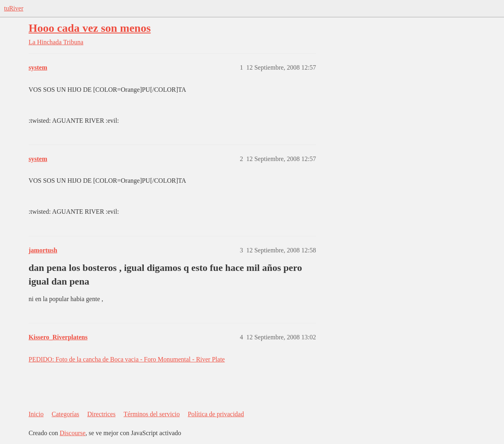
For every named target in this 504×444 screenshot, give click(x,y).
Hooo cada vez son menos (90, 28)
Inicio (36, 414)
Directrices (101, 414)
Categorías (65, 414)
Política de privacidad (216, 414)
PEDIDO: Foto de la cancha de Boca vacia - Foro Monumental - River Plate (127, 359)
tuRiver (14, 8)
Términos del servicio (152, 414)
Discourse (72, 433)
